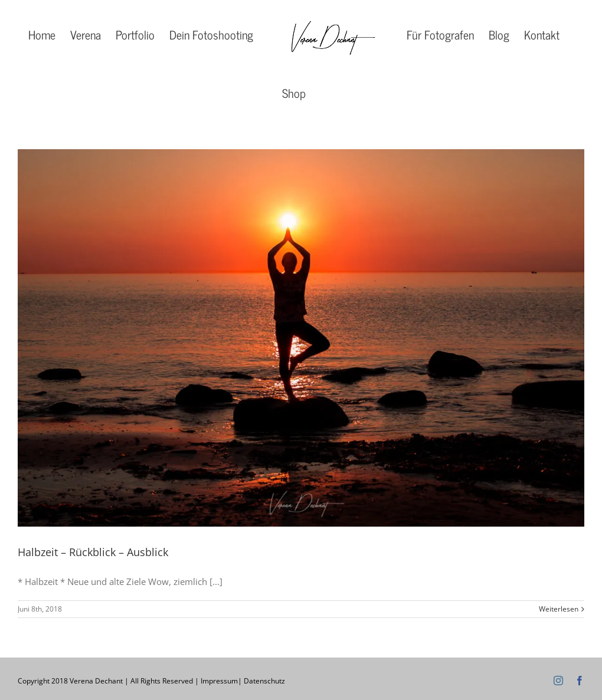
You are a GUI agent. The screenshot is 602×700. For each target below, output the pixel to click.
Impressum (219, 681)
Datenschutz (264, 681)
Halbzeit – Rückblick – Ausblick (93, 552)
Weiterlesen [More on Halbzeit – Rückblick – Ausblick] (559, 609)
